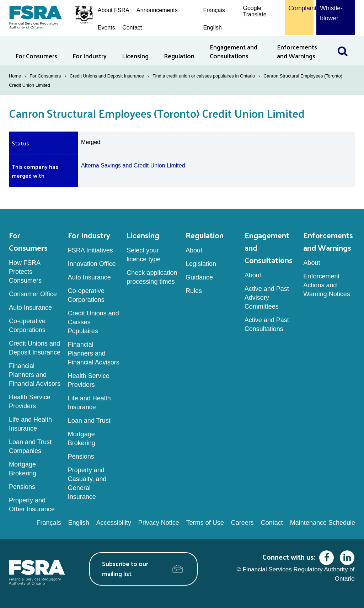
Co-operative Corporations (27, 326)
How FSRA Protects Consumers (25, 272)
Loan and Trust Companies (30, 446)
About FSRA (114, 10)
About (194, 250)
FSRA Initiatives (90, 250)
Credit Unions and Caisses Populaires (93, 322)
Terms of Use (205, 523)
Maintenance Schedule (323, 523)
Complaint (299, 8)
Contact (132, 28)
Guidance (199, 277)
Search (346, 41)
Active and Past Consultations (267, 324)
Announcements (157, 10)
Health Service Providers (30, 402)
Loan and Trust (89, 421)
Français (214, 10)
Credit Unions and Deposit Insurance (107, 76)
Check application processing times (152, 277)
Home (15, 76)
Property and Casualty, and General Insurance (87, 483)
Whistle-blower (331, 13)
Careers (242, 523)
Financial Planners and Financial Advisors (35, 375)
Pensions (22, 487)
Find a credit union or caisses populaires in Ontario (204, 76)
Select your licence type (143, 255)
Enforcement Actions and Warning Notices (326, 285)
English (212, 28)
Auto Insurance (30, 308)
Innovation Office (92, 264)
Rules (194, 291)
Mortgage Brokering (23, 469)
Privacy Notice (159, 523)
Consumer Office (33, 294)
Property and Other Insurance (32, 505)
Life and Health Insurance (30, 424)
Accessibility (114, 523)
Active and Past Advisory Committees (267, 298)
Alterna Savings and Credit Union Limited (133, 166)
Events (106, 28)
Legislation (201, 264)
